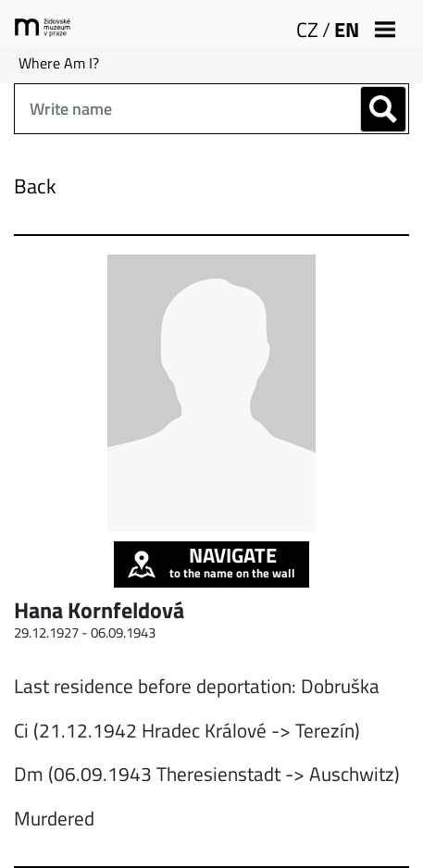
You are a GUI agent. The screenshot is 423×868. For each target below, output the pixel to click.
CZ (307, 30)
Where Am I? (59, 63)
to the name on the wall (211, 562)
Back (35, 186)
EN (347, 30)
